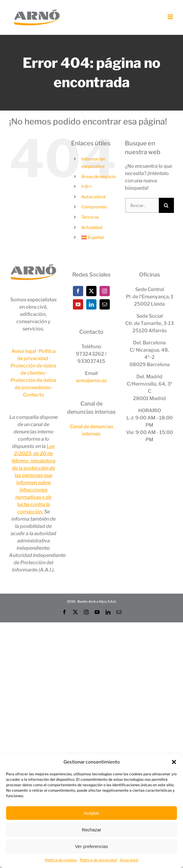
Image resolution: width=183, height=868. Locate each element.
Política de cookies (61, 860)
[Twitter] (91, 291)
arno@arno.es (91, 381)
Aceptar (92, 813)
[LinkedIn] (91, 304)
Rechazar (91, 830)
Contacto (34, 395)
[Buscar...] (142, 205)
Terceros (90, 217)
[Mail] (105, 304)
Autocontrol (93, 197)
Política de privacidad (98, 860)
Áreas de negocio (98, 176)
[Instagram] (105, 291)
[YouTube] (78, 304)
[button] (174, 762)
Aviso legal (129, 860)
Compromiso (94, 207)
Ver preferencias (92, 846)
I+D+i (86, 186)
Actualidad (92, 227)
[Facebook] (78, 291)
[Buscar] (166, 205)
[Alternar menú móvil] (171, 17)
